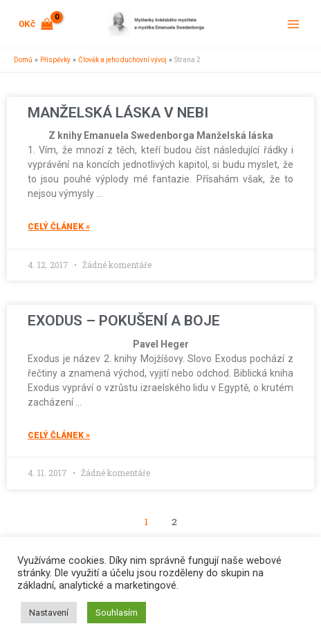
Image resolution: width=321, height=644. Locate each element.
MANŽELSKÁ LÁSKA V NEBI (118, 113)
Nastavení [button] (49, 613)
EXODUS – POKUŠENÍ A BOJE (124, 321)
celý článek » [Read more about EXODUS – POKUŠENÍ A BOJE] (59, 435)
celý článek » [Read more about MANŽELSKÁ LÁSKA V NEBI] (59, 227)
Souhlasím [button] (117, 613)
